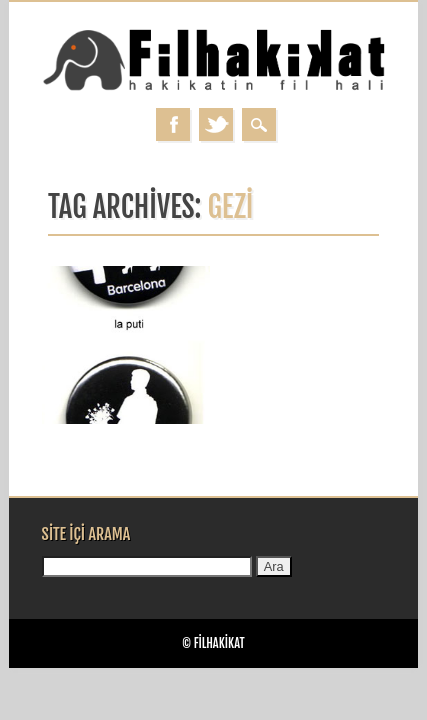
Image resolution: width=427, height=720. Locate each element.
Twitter (216, 124)
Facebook (173, 124)
